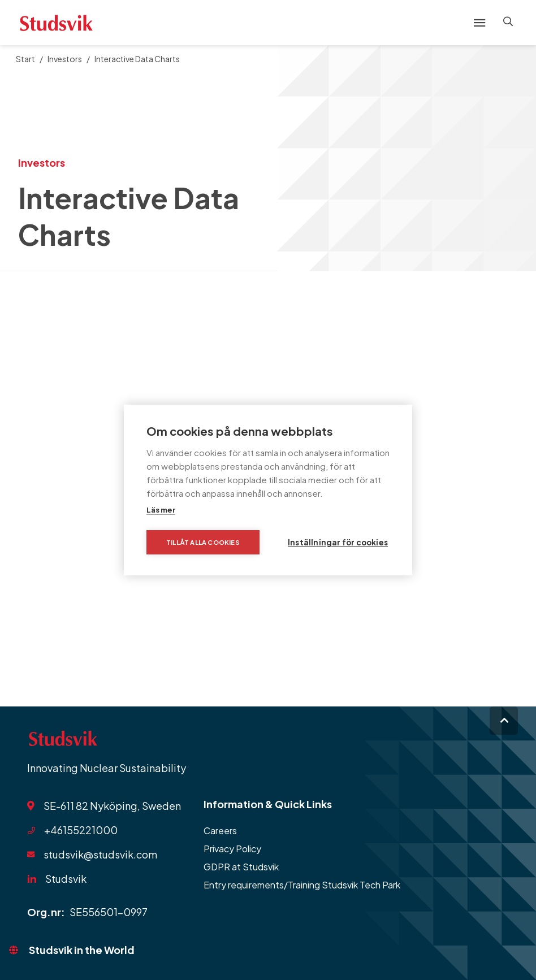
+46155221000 (81, 830)
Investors (65, 59)
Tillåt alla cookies (203, 542)
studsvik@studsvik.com (100, 854)
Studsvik (66, 879)
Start (25, 59)
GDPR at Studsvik (241, 867)
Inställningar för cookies (338, 542)
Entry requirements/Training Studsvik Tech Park (302, 885)
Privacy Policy (232, 849)
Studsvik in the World (82, 950)
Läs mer (161, 510)
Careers (220, 831)
